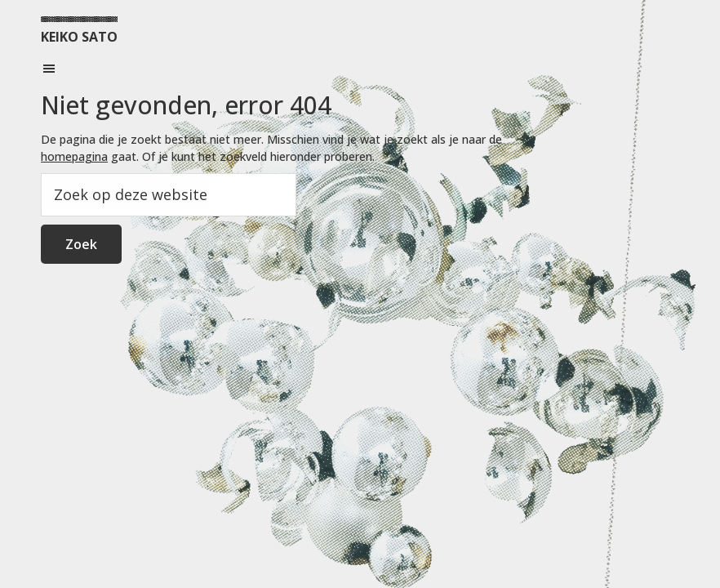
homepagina (74, 156)
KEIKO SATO (79, 37)
